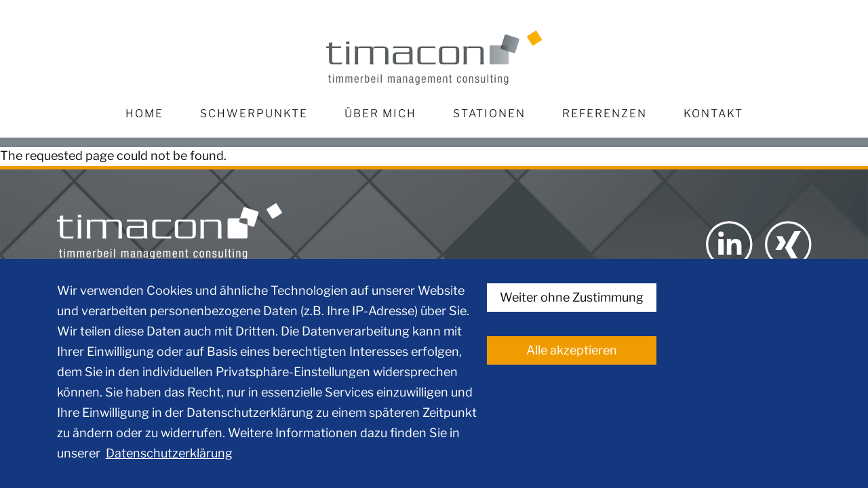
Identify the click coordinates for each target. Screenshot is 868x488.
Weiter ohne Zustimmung (572, 297)
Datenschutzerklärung (169, 453)
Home (144, 114)
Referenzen (605, 114)
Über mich (380, 114)
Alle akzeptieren (572, 350)
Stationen (489, 114)
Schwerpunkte (254, 114)
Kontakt (713, 114)
